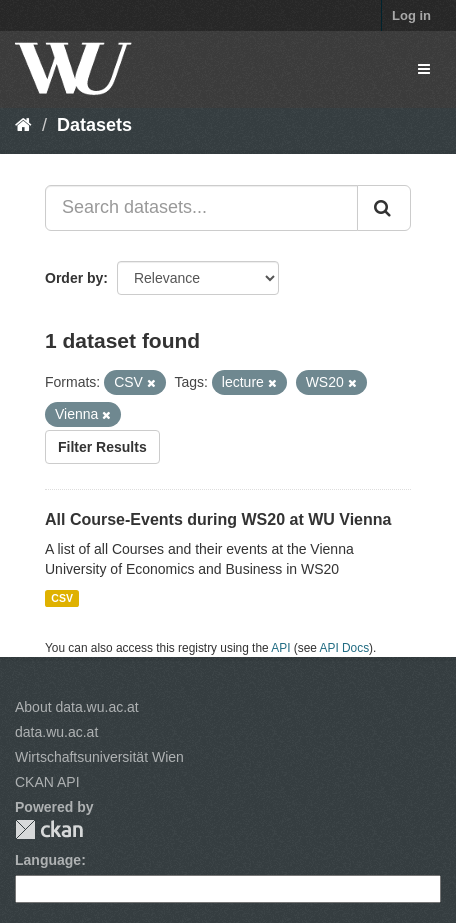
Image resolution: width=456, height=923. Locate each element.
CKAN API (47, 782)
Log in (411, 15)
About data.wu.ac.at (77, 707)
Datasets (94, 125)
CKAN (49, 829)
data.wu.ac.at (56, 732)
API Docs (345, 648)
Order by (74, 278)
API (280, 648)
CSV (62, 598)
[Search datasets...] (201, 208)
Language (48, 860)
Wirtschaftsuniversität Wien (99, 757)
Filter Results (102, 447)
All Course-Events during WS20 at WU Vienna (218, 519)
